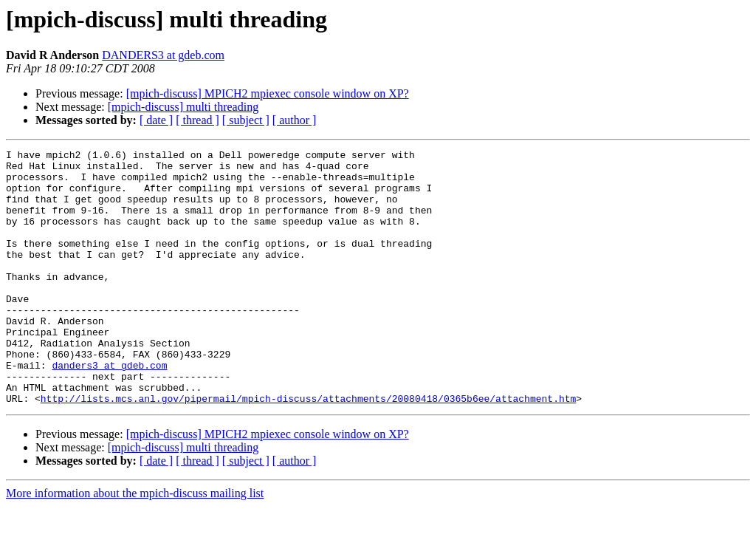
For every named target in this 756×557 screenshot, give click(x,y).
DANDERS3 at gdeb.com (163, 55)
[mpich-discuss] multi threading (183, 107)
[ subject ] (246, 120)
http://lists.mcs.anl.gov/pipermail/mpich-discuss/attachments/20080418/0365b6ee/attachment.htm (308, 449)
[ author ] (295, 120)
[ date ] (156, 120)
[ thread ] (197, 120)
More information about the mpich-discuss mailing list (135, 544)
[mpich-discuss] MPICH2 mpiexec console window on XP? (268, 93)
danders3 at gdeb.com (109, 409)
